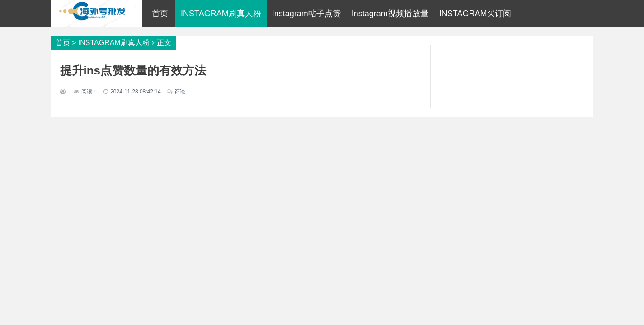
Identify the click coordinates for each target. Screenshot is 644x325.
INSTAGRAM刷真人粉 (221, 14)
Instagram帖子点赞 (306, 14)
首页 (160, 14)
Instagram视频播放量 (390, 14)
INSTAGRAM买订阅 (475, 14)
